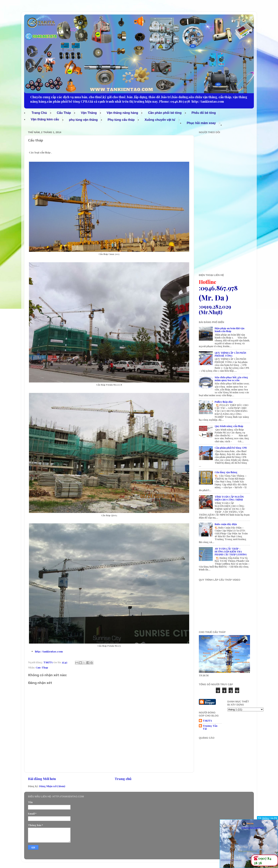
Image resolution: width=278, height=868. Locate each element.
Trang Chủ (39, 113)
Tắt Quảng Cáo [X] (267, 818)
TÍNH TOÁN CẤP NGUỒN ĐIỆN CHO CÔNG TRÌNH (229, 498)
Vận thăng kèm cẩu (45, 119)
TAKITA (207, 721)
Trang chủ (123, 779)
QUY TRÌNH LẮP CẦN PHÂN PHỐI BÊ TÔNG (230, 354)
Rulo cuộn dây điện (226, 524)
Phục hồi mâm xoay (201, 123)
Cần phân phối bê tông (165, 113)
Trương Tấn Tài (210, 727)
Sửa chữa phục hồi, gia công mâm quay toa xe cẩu (231, 379)
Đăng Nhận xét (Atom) (52, 786)
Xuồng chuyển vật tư (160, 120)
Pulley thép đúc (224, 402)
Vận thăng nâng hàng (122, 113)
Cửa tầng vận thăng (226, 472)
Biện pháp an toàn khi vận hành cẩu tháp (230, 330)
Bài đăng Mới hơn (42, 779)
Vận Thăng (89, 113)
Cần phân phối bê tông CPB (231, 448)
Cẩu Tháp (64, 113)
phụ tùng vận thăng (83, 120)
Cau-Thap (42, 667)
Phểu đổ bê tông (204, 113)
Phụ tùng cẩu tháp (121, 120)
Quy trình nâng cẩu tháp (229, 426)
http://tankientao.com (49, 651)
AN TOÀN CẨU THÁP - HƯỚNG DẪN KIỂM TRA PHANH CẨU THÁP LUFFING (231, 551)
